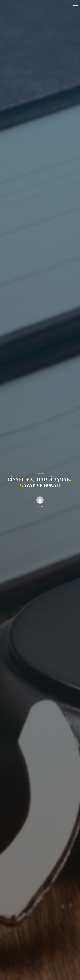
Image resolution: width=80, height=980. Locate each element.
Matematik (39, 474)
